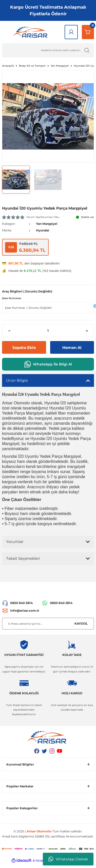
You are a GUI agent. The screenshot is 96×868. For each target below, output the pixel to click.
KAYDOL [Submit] (81, 623)
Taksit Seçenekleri (23, 558)
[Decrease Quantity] (9, 331)
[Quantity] (48, 331)
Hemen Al (72, 348)
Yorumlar (15, 542)
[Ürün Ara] (48, 50)
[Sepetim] (88, 32)
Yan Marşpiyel (47, 224)
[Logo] (31, 32)
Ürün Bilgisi (17, 380)
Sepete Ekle (24, 348)
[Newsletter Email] (48, 624)
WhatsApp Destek (68, 859)
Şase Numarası (12, 298)
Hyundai (43, 230)
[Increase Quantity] (87, 331)
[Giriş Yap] (71, 32)
